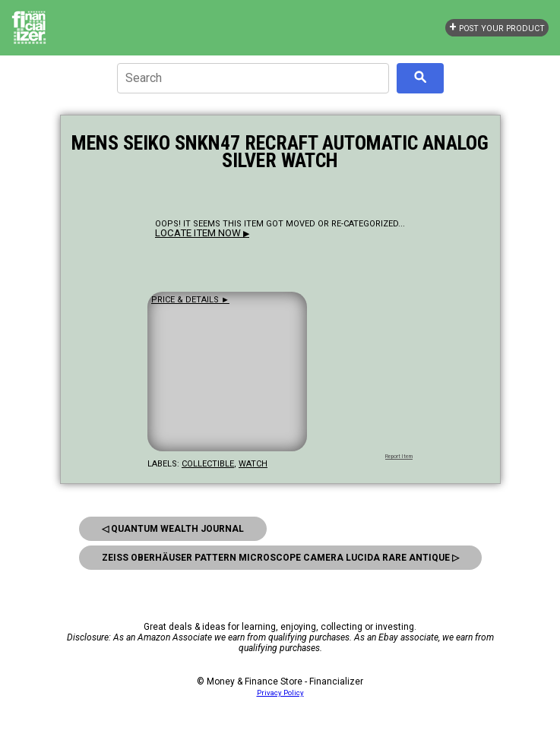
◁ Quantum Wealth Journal (173, 529)
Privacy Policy (280, 693)
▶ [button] (202, 234)
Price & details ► (190, 300)
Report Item (399, 457)
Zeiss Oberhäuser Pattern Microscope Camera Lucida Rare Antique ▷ (280, 558)
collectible (208, 464)
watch (253, 464)
